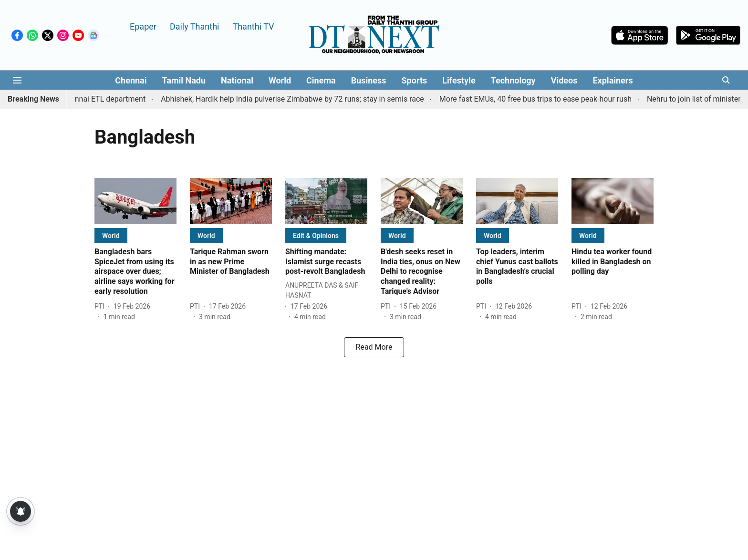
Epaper (143, 26)
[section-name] (111, 235)
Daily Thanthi (195, 26)
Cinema (321, 80)
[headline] (135, 272)
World (280, 80)
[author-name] (101, 306)
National (237, 80)
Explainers (613, 80)
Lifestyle (459, 80)
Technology (513, 80)
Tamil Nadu (184, 80)
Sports (415, 80)
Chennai (131, 80)
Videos (564, 80)
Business (369, 80)
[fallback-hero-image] (135, 201)
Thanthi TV (253, 26)
